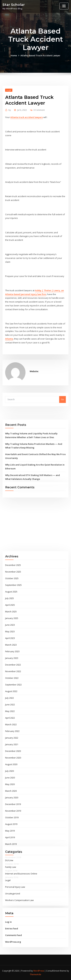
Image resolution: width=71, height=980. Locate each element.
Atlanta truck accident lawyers (27, 145)
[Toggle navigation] (64, 6)
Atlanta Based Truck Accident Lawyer (40, 59)
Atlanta (9, 367)
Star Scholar (14, 5)
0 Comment (39, 138)
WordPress (39, 971)
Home (14, 59)
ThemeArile (35, 974)
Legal (9, 118)
